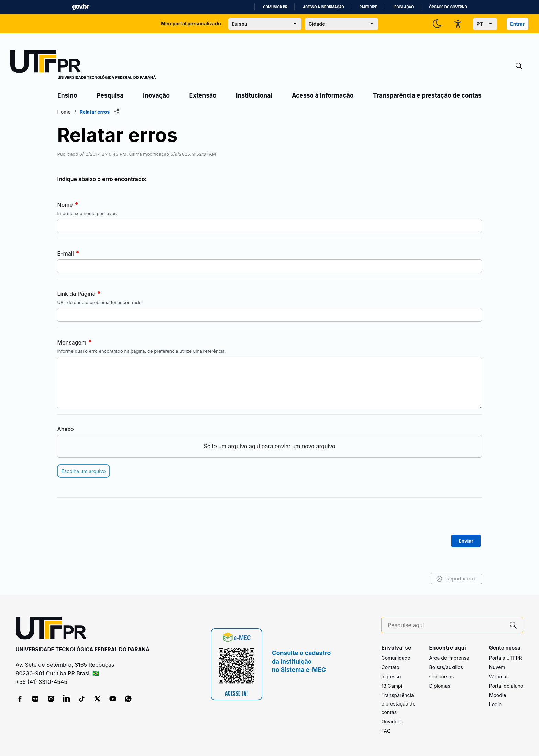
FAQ (386, 731)
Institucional (254, 95)
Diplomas (439, 686)
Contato (390, 667)
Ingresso (391, 676)
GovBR (80, 7)
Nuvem (497, 667)
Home (65, 112)
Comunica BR (275, 7)
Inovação (156, 95)
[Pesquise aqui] (446, 625)
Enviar (465, 541)
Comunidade (396, 658)
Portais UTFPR (506, 658)
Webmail (499, 676)
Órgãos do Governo (448, 7)
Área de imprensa (449, 658)
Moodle (498, 695)
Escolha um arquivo (84, 471)
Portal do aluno (506, 686)
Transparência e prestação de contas (427, 95)
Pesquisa (110, 95)
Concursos (441, 676)
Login (496, 704)
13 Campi (392, 686)
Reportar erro (455, 579)
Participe (368, 7)
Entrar (517, 24)
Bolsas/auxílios (446, 667)
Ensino (67, 95)
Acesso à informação (323, 7)
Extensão (203, 95)
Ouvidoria (392, 721)
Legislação (403, 7)
